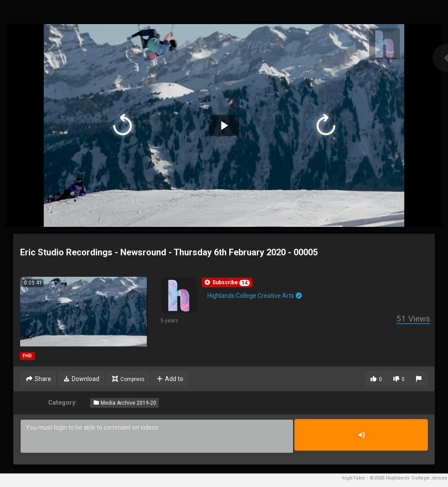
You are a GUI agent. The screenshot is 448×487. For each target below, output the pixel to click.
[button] (227, 282)
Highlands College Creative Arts (255, 296)
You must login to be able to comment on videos (157, 436)
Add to (170, 379)
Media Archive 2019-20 (124, 403)
